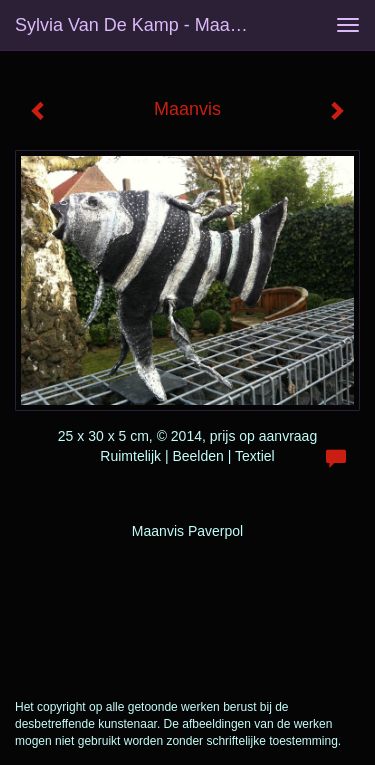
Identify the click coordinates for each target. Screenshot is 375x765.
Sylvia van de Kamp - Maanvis (138, 25)
